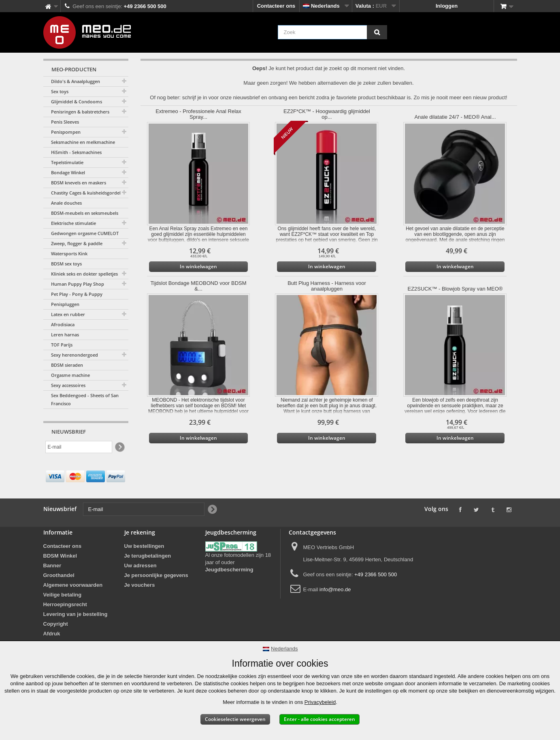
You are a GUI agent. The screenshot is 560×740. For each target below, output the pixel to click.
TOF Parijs (62, 345)
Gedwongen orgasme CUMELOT (85, 233)
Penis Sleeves (65, 122)
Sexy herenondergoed (75, 355)
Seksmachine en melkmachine (83, 142)
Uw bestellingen (144, 546)
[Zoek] (377, 32)
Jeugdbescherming (229, 570)
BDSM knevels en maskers (79, 183)
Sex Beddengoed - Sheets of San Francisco (85, 399)
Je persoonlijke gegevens (156, 575)
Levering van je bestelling (76, 614)
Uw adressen (141, 566)
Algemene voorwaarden (73, 585)
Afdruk (52, 634)
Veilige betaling (63, 595)
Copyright (56, 624)
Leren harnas (65, 335)
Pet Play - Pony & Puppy (77, 294)
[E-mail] (79, 447)
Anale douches (66, 203)
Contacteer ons (276, 6)
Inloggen (447, 6)
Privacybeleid (320, 702)
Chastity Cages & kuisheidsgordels (87, 193)
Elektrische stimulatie (73, 223)
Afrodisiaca (63, 324)
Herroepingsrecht (65, 604)
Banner (52, 566)
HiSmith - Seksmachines (76, 152)
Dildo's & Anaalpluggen (76, 81)
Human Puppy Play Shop (78, 284)
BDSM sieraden (67, 365)
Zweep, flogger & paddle (77, 243)
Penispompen (66, 132)
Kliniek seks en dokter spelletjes (84, 274)
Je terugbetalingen (148, 556)
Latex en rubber (68, 314)
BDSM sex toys (66, 264)
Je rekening (140, 532)
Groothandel (59, 575)
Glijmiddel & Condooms (77, 102)
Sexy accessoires (68, 385)
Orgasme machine (70, 375)
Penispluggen (65, 304)
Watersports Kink (69, 253)
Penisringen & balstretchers (80, 112)
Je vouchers (140, 585)
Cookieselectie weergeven (235, 719)
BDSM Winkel (60, 556)
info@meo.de (335, 589)
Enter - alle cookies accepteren (319, 719)
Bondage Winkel (68, 172)
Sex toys (60, 91)
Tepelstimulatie (67, 162)
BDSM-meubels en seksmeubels (85, 213)
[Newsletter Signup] (119, 447)
